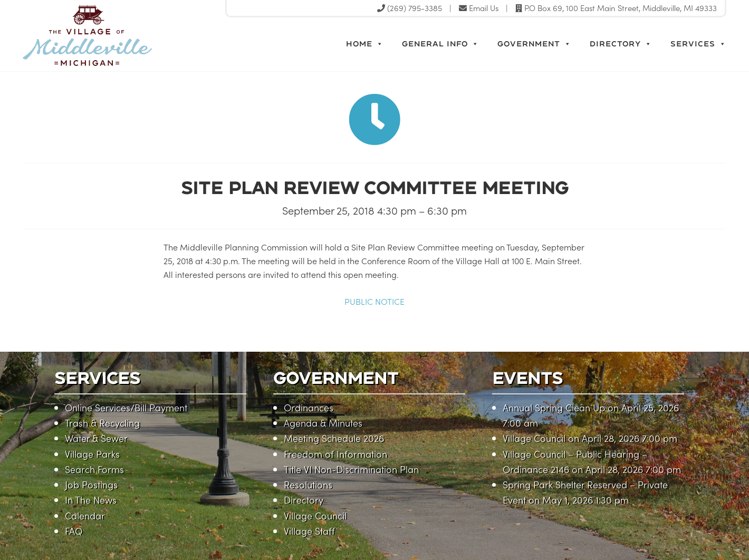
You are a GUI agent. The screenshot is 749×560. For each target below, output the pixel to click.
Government (534, 44)
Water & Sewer (96, 438)
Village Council (315, 515)
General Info (440, 44)
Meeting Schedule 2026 (334, 438)
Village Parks (92, 454)
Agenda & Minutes (323, 423)
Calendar (85, 515)
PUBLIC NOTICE (374, 301)
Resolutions (308, 484)
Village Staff (309, 531)
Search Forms (94, 469)
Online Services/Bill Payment (126, 407)
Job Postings (91, 484)
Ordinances (309, 407)
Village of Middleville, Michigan (135, 36)
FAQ (74, 531)
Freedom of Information (335, 454)
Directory (621, 44)
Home (365, 44)
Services (698, 44)
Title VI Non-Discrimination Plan (351, 469)
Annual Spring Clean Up (554, 407)
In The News (91, 500)
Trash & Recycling (102, 423)
